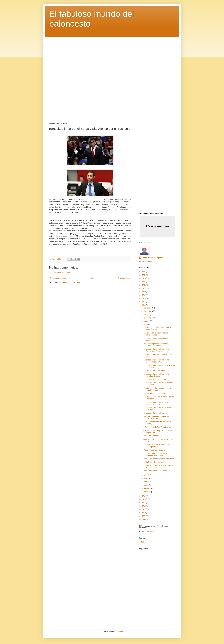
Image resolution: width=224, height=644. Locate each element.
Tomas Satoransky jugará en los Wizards (159, 459)
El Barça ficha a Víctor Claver (155, 379)
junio (146, 475)
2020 (144, 292)
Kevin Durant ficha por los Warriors (157, 462)
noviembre (148, 311)
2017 (144, 302)
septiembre (148, 318)
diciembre (148, 308)
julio (146, 325)
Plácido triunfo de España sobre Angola (158, 427)
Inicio (92, 278)
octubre (147, 315)
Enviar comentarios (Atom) (70, 282)
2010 (144, 513)
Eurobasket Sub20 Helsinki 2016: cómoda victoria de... (156, 375)
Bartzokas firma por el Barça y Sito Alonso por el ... (157, 446)
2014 (144, 499)
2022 (144, 285)
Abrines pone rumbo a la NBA (155, 394)
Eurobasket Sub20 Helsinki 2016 (156, 413)
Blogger (120, 631)
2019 (144, 295)
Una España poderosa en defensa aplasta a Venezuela (156, 345)
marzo (146, 485)
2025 (144, 275)
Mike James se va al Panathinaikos (157, 471)
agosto (147, 321)
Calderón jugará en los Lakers (155, 450)
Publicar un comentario (61, 272)
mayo (146, 478)
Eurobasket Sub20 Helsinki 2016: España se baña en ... (156, 350)
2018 (144, 298)
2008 (144, 519)
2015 (144, 496)
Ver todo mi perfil (146, 261)
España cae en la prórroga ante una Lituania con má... (157, 389)
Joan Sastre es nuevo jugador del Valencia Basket (156, 417)
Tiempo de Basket (148, 532)
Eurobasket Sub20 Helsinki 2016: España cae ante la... (156, 403)
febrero (147, 488)
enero (146, 492)
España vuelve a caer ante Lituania (157, 371)
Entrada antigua (124, 278)
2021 (144, 288)
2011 (144, 509)
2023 (144, 282)
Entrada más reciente (58, 278)
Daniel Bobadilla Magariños (153, 258)
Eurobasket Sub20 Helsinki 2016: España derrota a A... (156, 361)
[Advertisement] (112, 78)
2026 (144, 272)
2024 (144, 278)
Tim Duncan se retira (151, 436)
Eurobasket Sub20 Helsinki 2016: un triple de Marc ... (157, 409)
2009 (144, 516)
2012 (144, 506)
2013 (144, 503)
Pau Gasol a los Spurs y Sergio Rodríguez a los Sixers (155, 454)
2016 (144, 305)
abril (146, 482)
